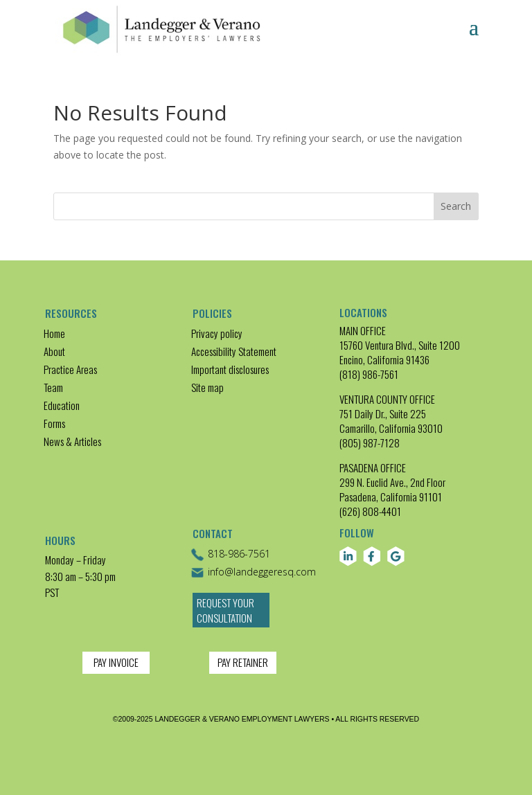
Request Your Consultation (225, 610)
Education (62, 405)
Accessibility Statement (234, 351)
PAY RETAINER (243, 662)
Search (456, 206)
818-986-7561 (230, 554)
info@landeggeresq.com (253, 572)
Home (54, 333)
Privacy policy (217, 333)
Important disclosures (230, 369)
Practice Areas (70, 369)
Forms (54, 423)
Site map (207, 387)
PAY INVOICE (116, 662)
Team (53, 387)
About (54, 351)
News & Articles (72, 441)
